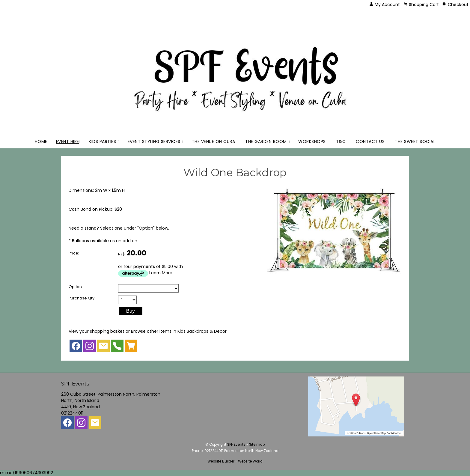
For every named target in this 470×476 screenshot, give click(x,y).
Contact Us (370, 141)
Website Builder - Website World (235, 461)
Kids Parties (102, 141)
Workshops (312, 141)
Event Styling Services (154, 141)
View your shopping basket (97, 331)
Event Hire (68, 141)
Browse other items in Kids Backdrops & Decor (179, 331)
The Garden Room (266, 141)
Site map (257, 445)
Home (41, 141)
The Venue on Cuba (214, 141)
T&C (341, 141)
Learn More (161, 273)
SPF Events (236, 445)
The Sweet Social (415, 141)
